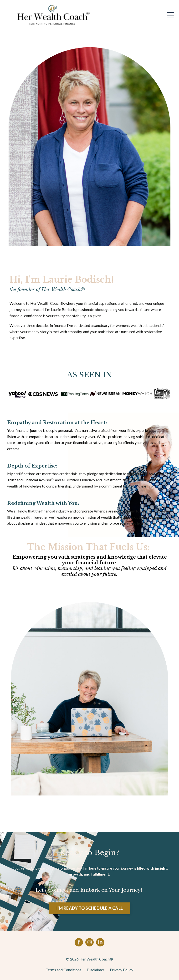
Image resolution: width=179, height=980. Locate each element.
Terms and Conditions (64, 970)
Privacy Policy (122, 970)
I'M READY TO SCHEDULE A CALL (89, 908)
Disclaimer (96, 970)
